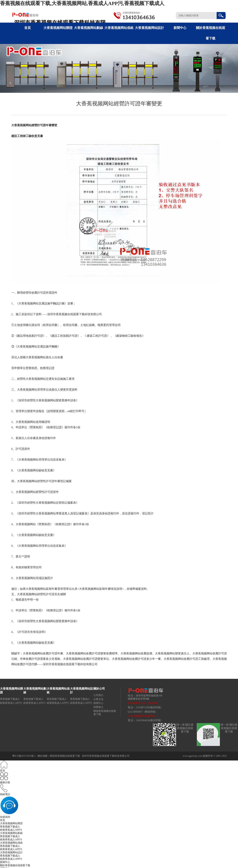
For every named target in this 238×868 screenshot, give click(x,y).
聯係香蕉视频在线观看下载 (65, 756)
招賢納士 (98, 707)
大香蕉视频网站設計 (149, 28)
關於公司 (99, 689)
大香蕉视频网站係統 (119, 28)
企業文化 (98, 699)
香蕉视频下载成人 (10, 699)
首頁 (27, 28)
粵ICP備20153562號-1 (24, 756)
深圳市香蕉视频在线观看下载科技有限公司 (106, 756)
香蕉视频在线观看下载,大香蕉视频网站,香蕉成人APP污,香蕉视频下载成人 (82, 3)
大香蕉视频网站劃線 (89, 28)
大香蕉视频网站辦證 (58, 28)
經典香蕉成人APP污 (11, 703)
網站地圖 (42, 756)
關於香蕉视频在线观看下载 (15, 865)
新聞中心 (180, 28)
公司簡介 (98, 695)
